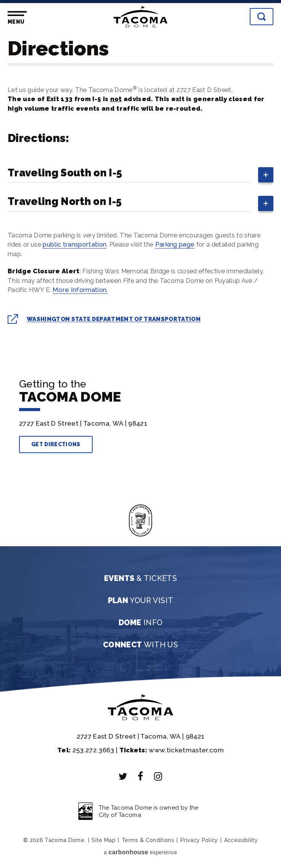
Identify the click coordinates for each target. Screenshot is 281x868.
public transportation (75, 244)
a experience (140, 852)
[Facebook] (141, 776)
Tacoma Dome (141, 17)
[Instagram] (158, 776)
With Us (140, 645)
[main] (140, 194)
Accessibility (241, 840)
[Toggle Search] (262, 17)
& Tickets (140, 578)
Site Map (104, 840)
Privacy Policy (199, 840)
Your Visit (141, 600)
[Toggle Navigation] (16, 18)
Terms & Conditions (148, 840)
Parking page (175, 244)
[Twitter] (123, 776)
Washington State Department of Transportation (114, 319)
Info (141, 623)
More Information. (80, 290)
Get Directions (56, 444)
